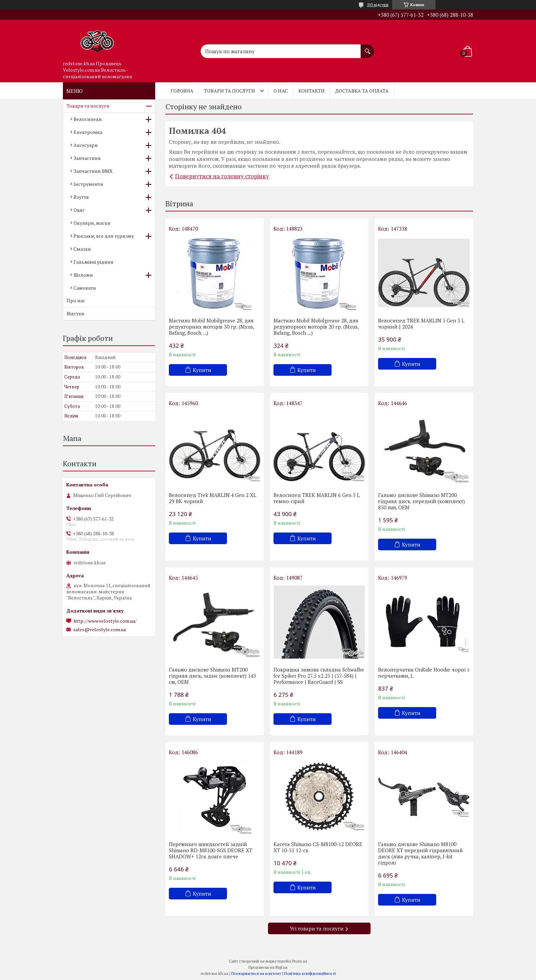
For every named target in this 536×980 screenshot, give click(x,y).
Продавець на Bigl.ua (268, 967)
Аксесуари (86, 145)
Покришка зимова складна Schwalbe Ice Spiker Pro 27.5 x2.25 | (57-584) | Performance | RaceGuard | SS (319, 676)
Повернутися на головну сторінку (222, 176)
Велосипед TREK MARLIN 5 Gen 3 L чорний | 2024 (421, 323)
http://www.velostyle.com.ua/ (105, 621)
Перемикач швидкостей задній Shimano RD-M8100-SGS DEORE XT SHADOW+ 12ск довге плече (211, 850)
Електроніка (88, 132)
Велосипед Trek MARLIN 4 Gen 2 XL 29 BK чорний (213, 498)
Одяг (79, 210)
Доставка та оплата (362, 91)
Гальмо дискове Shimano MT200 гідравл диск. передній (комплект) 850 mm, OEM (421, 501)
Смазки (82, 249)
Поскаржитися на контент (256, 973)
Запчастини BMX (93, 171)
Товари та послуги (230, 91)
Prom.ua (300, 961)
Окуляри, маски (92, 223)
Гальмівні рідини (93, 262)
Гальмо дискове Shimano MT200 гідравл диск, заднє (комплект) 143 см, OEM (212, 676)
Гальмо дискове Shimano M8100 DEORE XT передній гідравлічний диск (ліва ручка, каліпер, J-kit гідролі (420, 853)
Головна (182, 91)
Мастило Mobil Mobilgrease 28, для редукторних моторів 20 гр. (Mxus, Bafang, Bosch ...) (316, 327)
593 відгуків (378, 5)
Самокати (85, 288)
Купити (202, 370)
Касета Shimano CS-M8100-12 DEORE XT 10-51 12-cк (318, 847)
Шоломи (83, 275)
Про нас (76, 300)
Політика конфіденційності (310, 973)
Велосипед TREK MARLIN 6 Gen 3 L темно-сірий (317, 498)
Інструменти (88, 184)
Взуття (81, 197)
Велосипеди (88, 119)
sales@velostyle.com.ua (99, 630)
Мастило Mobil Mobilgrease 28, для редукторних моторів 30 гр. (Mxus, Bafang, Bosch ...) (211, 327)
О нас (281, 91)
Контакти (312, 91)
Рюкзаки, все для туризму (104, 236)
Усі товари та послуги (317, 928)
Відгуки (76, 313)
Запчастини (87, 158)
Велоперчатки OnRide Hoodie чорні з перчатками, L (424, 673)
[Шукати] (367, 48)
